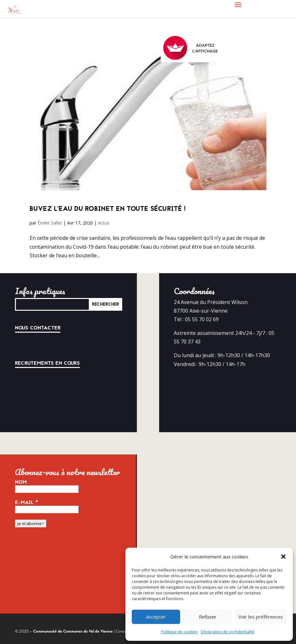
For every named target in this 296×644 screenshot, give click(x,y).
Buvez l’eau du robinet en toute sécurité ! (108, 209)
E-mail (27, 502)
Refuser (208, 617)
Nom (21, 482)
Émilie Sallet (50, 223)
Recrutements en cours (47, 363)
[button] (283, 557)
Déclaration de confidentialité (228, 632)
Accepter (156, 617)
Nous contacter (38, 328)
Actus (104, 223)
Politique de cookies (179, 632)
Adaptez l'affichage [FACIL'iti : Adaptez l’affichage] (190, 48)
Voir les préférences (261, 617)
